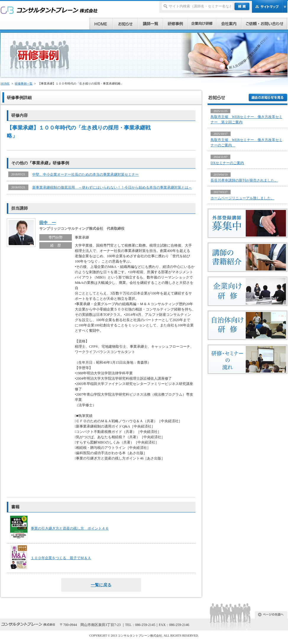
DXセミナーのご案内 (227, 163)
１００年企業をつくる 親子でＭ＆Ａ (61, 558)
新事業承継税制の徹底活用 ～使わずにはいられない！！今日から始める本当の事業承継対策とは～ (112, 187)
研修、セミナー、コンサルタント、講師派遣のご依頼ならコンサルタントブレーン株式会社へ (49, 10)
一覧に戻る (101, 585)
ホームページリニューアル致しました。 (242, 198)
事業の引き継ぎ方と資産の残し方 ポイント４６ (70, 528)
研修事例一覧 (24, 84)
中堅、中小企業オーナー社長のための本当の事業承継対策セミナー (85, 174)
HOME (5, 84)
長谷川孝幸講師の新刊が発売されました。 (244, 180)
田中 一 (48, 223)
